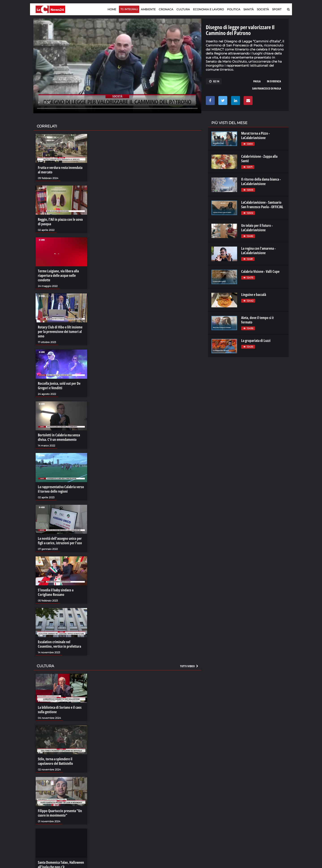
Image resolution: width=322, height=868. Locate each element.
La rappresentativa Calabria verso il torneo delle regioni (61, 489)
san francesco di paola (267, 88)
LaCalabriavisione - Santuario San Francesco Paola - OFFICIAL (262, 205)
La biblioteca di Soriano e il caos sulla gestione (60, 710)
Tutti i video (189, 666)
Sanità (249, 9)
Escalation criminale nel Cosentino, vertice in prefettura (59, 644)
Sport (277, 9)
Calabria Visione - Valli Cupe (260, 271)
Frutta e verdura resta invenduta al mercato (60, 170)
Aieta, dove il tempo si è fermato (257, 320)
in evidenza (274, 81)
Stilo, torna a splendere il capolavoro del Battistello (55, 761)
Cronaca (166, 9)
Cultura (183, 9)
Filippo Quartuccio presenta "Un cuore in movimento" (60, 813)
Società (263, 9)
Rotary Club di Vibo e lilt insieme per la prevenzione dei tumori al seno (60, 332)
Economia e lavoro (208, 9)
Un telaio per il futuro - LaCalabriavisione (257, 228)
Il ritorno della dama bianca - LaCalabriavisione (261, 181)
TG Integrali (129, 9)
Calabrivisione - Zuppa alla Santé (259, 159)
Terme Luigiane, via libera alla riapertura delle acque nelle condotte (58, 275)
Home (112, 9)
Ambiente (148, 9)
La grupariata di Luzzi (256, 341)
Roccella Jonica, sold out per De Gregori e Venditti (59, 386)
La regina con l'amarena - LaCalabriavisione (258, 251)
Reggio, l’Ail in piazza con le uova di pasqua (60, 222)
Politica (234, 9)
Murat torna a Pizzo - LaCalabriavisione (255, 136)
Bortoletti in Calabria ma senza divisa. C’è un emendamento (59, 437)
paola (257, 81)
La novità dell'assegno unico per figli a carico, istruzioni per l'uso (60, 541)
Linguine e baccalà (254, 295)
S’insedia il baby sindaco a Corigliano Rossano (56, 592)
